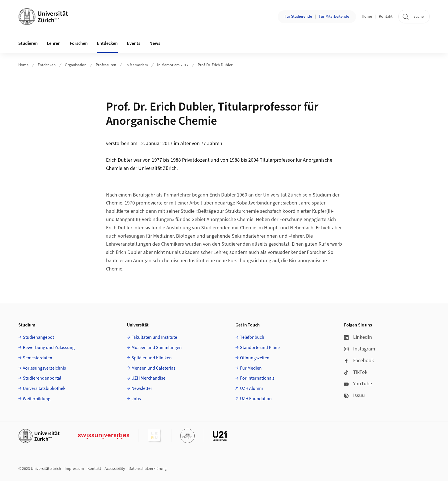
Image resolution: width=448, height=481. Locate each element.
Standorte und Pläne (260, 348)
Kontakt (386, 17)
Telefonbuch (252, 337)
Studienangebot (38, 337)
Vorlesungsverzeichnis (44, 368)
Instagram (360, 349)
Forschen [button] (79, 43)
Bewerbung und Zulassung (49, 348)
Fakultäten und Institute (154, 337)
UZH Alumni (251, 388)
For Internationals (257, 378)
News (155, 43)
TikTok (356, 372)
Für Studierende (298, 17)
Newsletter (142, 388)
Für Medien (251, 368)
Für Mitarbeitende (334, 17)
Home (367, 17)
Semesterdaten (38, 358)
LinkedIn (358, 337)
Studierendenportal (42, 378)
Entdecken (47, 65)
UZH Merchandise (148, 378)
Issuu (354, 395)
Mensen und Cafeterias (153, 368)
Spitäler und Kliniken (152, 358)
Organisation (76, 65)
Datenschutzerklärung (148, 469)
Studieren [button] (28, 43)
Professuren (106, 65)
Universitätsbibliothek (44, 388)
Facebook (359, 361)
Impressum (74, 469)
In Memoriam (137, 65)
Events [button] (134, 43)
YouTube (358, 384)
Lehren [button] (54, 43)
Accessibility (115, 469)
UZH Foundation (256, 399)
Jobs (136, 399)
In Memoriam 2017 (173, 65)
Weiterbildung (37, 399)
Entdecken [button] (107, 43)
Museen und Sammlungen (157, 348)
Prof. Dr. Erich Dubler (215, 65)
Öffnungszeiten (255, 358)
